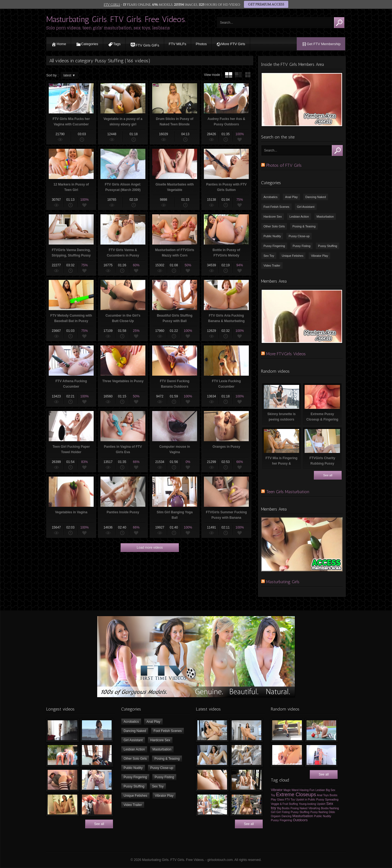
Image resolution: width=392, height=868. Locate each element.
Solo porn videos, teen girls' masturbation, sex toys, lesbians (108, 28)
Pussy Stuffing (327, 246)
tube (229, 75)
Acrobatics (270, 197)
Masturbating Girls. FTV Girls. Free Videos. (116, 19)
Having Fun (307, 790)
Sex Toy (269, 256)
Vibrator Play (319, 256)
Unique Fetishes (293, 256)
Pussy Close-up (299, 236)
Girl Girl (276, 812)
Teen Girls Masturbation (288, 492)
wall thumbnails (248, 75)
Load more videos (150, 548)
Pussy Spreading (327, 799)
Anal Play (291, 197)
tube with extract (238, 75)
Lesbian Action (299, 217)
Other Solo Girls (274, 226)
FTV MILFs (177, 44)
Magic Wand (291, 790)
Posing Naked (299, 808)
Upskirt (321, 804)
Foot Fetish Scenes (276, 207)
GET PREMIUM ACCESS (266, 5)
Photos (201, 44)
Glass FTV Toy (286, 800)
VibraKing (314, 808)
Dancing (287, 816)
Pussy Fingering (274, 246)
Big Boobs (283, 808)
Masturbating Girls (283, 582)
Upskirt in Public (306, 800)
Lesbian (320, 790)
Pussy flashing (319, 812)
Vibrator (277, 790)
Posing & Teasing (304, 226)
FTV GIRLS (112, 5)
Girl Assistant (306, 207)
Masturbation (325, 217)
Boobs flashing (330, 808)
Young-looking (307, 804)
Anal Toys (323, 795)
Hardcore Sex (273, 217)
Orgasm (276, 816)
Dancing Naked (316, 197)
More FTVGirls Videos (286, 354)
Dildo (332, 812)
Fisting (286, 812)
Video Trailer (272, 265)
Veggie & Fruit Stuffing (284, 804)
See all (328, 475)
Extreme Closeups (296, 795)
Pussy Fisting (301, 246)
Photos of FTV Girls (284, 165)
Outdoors (300, 820)
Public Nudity (272, 236)
